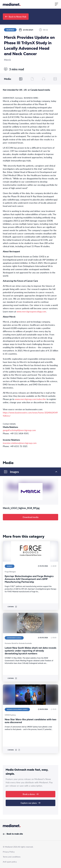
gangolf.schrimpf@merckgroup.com (19, 430)
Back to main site (13, 834)
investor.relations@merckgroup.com (20, 443)
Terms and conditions (12, 857)
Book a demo (31, 794)
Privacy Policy (9, 852)
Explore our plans (30, 803)
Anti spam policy (10, 862)
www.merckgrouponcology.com (31, 311)
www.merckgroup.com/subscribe (30, 399)
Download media (31, 517)
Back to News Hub (16, 17)
